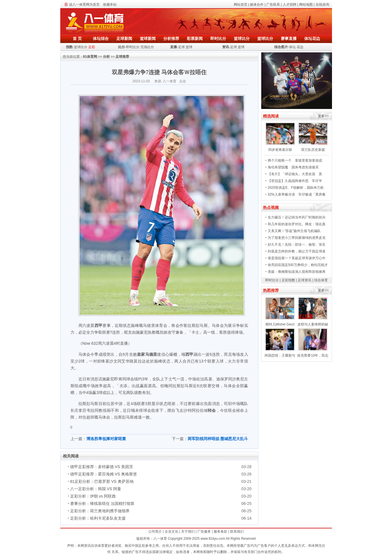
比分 (121, 47)
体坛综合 (101, 38)
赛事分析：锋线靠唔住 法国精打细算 (102, 503)
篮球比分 (242, 38)
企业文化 (172, 532)
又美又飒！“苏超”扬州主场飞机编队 (294, 231)
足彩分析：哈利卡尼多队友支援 (98, 518)
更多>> (323, 116)
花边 (300, 47)
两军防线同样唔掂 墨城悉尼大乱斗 (218, 439)
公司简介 (155, 532)
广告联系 (273, 5)
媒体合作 (257, 5)
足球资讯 (305, 280)
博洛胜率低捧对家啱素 (106, 439)
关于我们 (188, 532)
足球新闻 (124, 38)
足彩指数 (288, 280)
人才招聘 (290, 5)
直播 (173, 47)
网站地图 (306, 5)
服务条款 (220, 532)
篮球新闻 (148, 38)
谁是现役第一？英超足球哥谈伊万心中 (297, 258)
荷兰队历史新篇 (313, 150)
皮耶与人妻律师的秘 (313, 324)
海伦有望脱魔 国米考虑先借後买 (293, 167)
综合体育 (321, 280)
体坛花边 (312, 38)
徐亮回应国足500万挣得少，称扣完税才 (298, 265)
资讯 (226, 47)
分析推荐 (171, 38)
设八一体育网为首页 (84, 5)
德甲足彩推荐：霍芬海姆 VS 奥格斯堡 (104, 474)
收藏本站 (110, 5)
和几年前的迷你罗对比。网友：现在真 (297, 224)
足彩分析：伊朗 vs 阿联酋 (93, 496)
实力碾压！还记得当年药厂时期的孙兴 (297, 217)
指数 (69, 47)
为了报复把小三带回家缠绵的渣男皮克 (297, 238)
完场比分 (147, 47)
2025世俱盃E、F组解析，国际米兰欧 (296, 188)
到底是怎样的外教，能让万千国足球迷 (297, 251)
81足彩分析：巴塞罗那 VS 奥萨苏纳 (102, 481)
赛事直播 (289, 38)
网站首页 (241, 5)
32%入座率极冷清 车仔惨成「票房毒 (297, 194)
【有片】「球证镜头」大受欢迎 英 (295, 174)
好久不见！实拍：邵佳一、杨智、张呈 (297, 245)
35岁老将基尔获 (280, 150)
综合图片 (281, 47)
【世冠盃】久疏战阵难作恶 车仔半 (295, 181)
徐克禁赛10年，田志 (313, 355)
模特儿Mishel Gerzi (280, 324)
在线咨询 (322, 5)
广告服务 (204, 532)
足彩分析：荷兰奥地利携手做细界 (100, 511)
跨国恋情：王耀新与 (280, 355)
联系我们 (237, 532)
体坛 (292, 47)
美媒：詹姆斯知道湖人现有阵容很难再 (297, 272)
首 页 (77, 38)
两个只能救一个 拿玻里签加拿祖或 (295, 160)
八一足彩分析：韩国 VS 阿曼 (96, 489)
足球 (181, 47)
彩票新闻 (195, 38)
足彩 (92, 47)
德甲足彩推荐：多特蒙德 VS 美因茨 (102, 467)
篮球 (189, 47)
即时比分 (218, 38)
